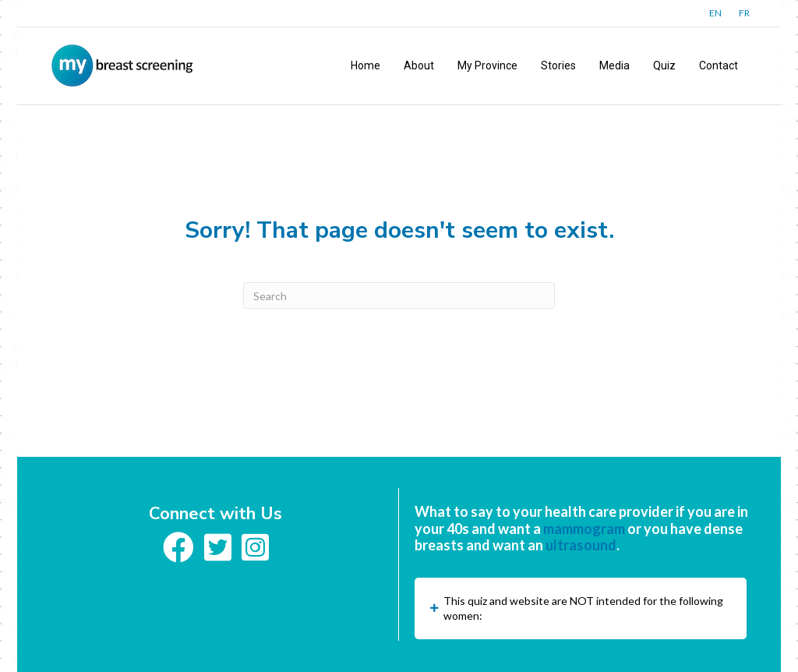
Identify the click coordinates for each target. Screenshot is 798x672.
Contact (719, 65)
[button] (581, 608)
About (419, 65)
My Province (487, 65)
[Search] (399, 295)
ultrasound (581, 545)
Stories (558, 65)
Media (614, 65)
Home (365, 65)
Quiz (664, 65)
